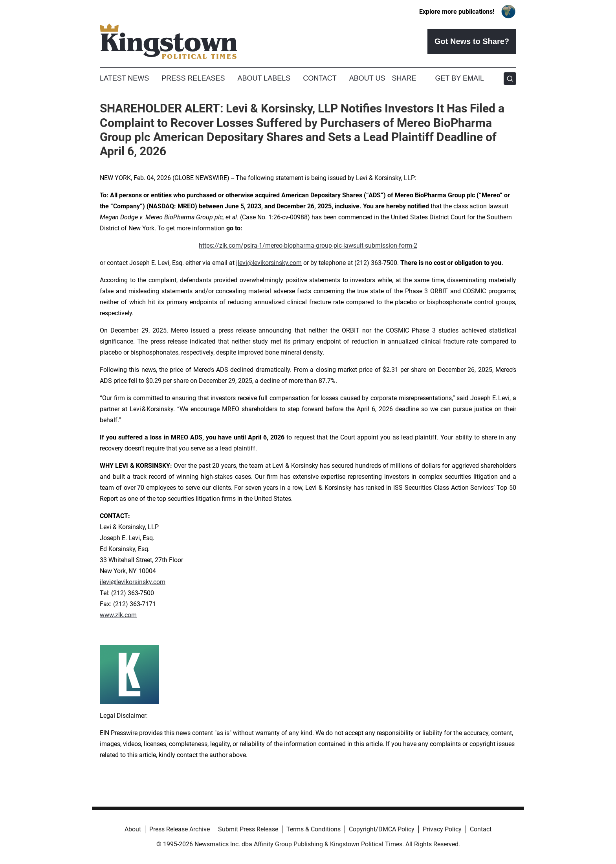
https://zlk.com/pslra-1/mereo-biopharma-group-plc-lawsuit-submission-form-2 (308, 245)
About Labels (264, 78)
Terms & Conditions (313, 829)
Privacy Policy (442, 829)
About (133, 829)
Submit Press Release (248, 829)
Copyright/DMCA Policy (382, 829)
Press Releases (193, 78)
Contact (320, 78)
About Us (367, 78)
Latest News (124, 78)
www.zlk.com (118, 615)
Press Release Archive (180, 829)
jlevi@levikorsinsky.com (269, 263)
